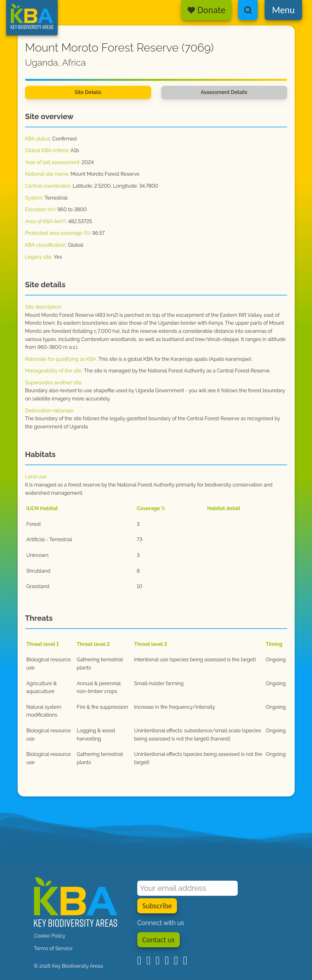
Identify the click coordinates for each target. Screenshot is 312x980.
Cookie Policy (50, 936)
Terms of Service (53, 948)
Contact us (159, 940)
